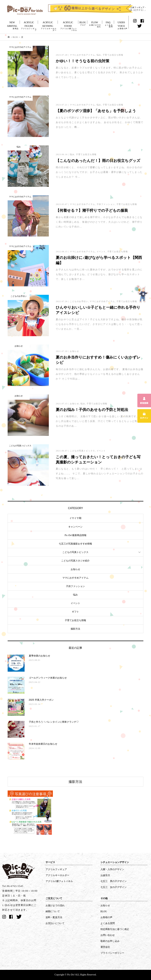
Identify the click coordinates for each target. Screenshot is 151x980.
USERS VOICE (121, 25)
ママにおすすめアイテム (75, 578)
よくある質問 (108, 923)
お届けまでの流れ (55, 905)
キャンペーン (75, 527)
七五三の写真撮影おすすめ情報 (75, 544)
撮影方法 (75, 629)
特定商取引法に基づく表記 (115, 929)
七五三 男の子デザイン (114, 881)
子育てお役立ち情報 (75, 620)
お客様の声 (106, 917)
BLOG (83, 24)
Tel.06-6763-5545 (13, 886)
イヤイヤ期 (75, 518)
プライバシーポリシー (112, 953)
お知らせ (75, 569)
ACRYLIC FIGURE (29, 26)
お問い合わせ (108, 935)
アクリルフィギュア (56, 869)
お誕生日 (105, 875)
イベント (75, 603)
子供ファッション (75, 586)
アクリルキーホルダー (57, 875)
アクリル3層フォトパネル (59, 881)
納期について (53, 911)
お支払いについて (55, 923)
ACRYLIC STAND (68, 26)
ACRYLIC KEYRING (48, 26)
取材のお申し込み (110, 941)
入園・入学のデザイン (112, 869)
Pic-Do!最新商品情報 (75, 535)
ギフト (75, 612)
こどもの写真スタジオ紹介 (75, 561)
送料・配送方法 (54, 917)
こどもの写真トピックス (75, 552)
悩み (75, 595)
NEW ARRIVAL (12, 25)
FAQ (108, 24)
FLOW (95, 24)
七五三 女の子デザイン (114, 887)
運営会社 (105, 947)
